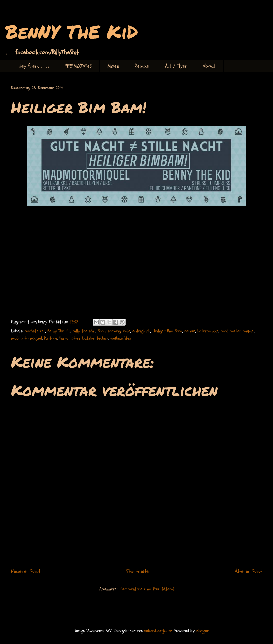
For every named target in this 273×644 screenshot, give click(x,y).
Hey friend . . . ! (34, 66)
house (190, 331)
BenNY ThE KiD (72, 31)
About (209, 66)
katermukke (208, 331)
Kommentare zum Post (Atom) (147, 589)
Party (64, 338)
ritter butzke (83, 338)
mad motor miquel (238, 331)
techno (102, 338)
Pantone (51, 338)
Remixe (142, 66)
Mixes (113, 66)
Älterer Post (248, 571)
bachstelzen (35, 331)
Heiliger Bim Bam (167, 331)
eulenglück (141, 331)
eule (127, 331)
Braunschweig (109, 331)
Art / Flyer (176, 66)
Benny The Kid (59, 331)
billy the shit (84, 331)
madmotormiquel (26, 338)
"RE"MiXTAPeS (78, 66)
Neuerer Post (26, 571)
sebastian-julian (158, 631)
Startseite (138, 571)
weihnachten (121, 338)
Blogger (203, 631)
